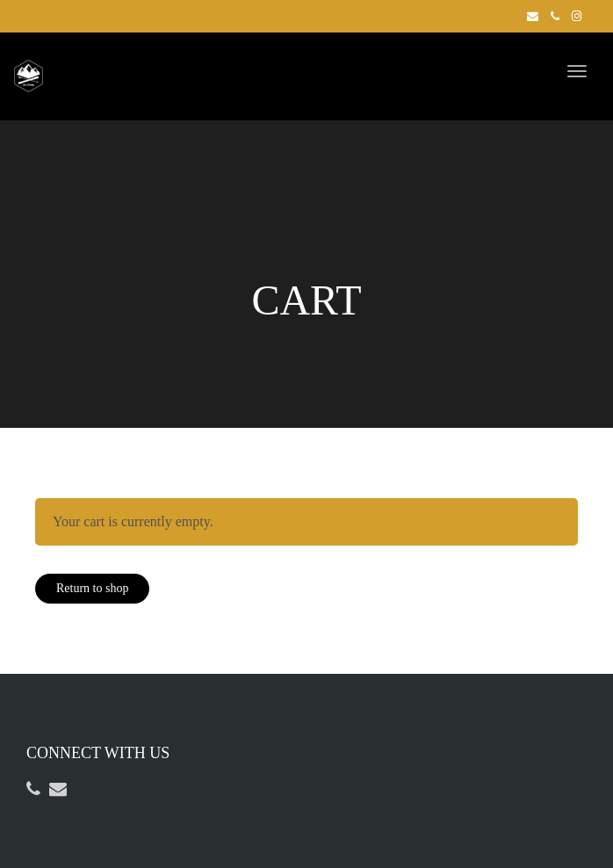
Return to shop (92, 588)
